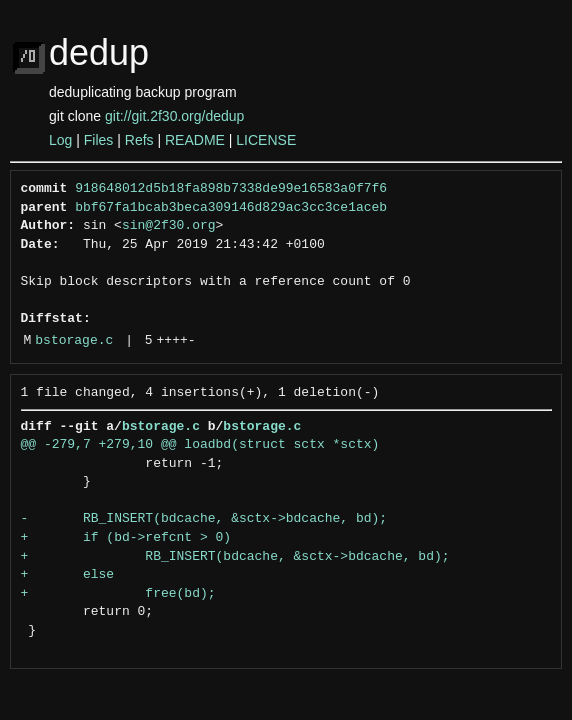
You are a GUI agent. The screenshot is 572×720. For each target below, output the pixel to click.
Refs (139, 140)
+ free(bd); (118, 594)
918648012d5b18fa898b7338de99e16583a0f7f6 (231, 189)
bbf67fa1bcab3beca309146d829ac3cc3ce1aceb (231, 208)
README (195, 140)
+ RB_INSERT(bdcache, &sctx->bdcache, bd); (235, 557)
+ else (68, 575)
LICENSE (266, 140)
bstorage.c (74, 341)
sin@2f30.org (169, 226)
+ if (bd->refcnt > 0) (126, 538)
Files (99, 140)
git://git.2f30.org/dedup (174, 116)
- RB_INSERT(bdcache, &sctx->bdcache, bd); (204, 519)
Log (60, 140)
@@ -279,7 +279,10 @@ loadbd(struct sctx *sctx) (200, 445)
